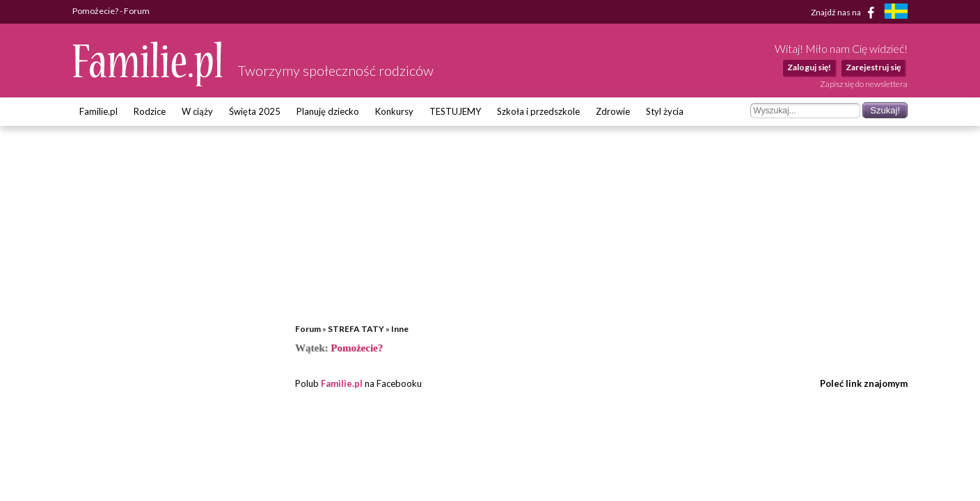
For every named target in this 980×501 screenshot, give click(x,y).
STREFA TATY (356, 329)
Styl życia (665, 111)
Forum (308, 329)
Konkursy (394, 111)
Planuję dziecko (328, 111)
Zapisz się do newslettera (864, 84)
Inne (400, 329)
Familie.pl (98, 111)
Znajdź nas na (845, 13)
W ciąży (197, 111)
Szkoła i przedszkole (538, 111)
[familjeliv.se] (896, 13)
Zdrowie (613, 111)
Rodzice (150, 111)
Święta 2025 (255, 111)
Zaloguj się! (809, 67)
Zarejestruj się (873, 67)
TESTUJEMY (455, 111)
